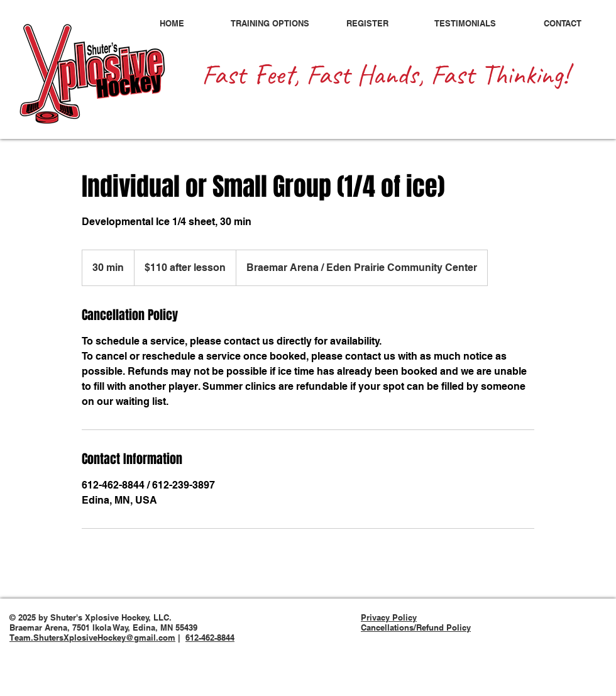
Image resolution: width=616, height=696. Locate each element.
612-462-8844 (210, 638)
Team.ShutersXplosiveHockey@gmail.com (92, 638)
